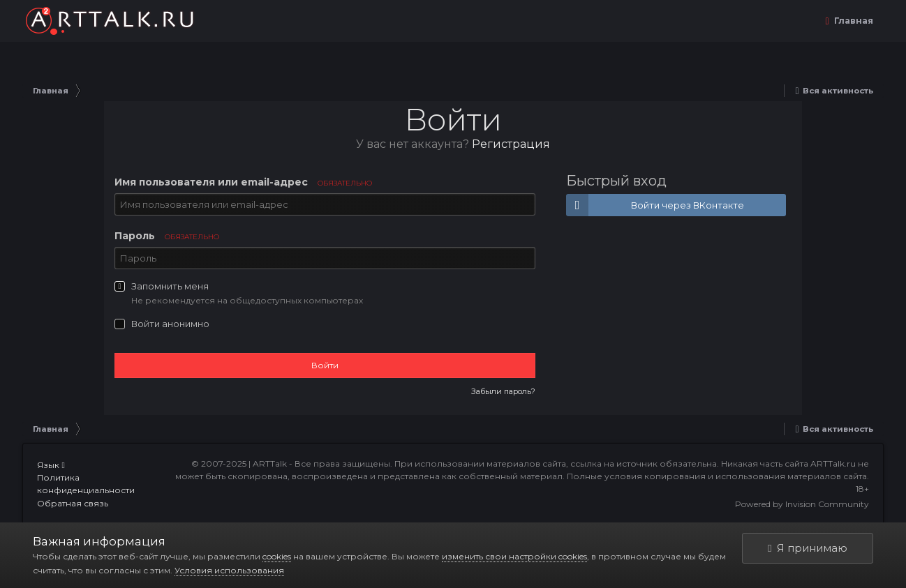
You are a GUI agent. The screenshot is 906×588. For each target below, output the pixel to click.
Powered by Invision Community (802, 504)
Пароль (167, 236)
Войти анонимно (170, 324)
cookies (277, 556)
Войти (325, 365)
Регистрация (511, 144)
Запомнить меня (170, 286)
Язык (51, 465)
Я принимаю (808, 548)
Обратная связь (73, 503)
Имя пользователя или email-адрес (243, 182)
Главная (853, 21)
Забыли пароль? (503, 391)
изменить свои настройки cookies (514, 556)
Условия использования (229, 570)
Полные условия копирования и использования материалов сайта (717, 476)
